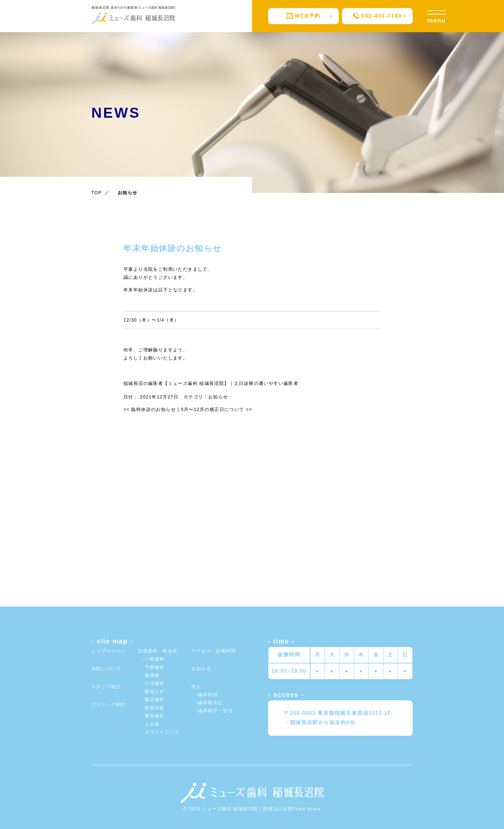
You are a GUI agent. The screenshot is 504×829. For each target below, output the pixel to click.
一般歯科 (155, 659)
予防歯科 (155, 667)
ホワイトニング (162, 732)
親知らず (155, 691)
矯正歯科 (155, 699)
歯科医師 (208, 695)
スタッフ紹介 (106, 687)
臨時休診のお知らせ (150, 409)
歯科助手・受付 (215, 711)
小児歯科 (155, 683)
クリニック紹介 (109, 704)
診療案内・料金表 (158, 651)
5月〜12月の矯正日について (216, 409)
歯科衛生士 (210, 703)
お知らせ (218, 397)
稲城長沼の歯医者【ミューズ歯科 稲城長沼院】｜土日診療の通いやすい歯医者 (211, 383)
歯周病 (152, 675)
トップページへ (109, 651)
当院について (106, 669)
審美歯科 (155, 716)
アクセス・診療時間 (214, 651)
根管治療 (155, 708)
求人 (196, 687)
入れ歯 (152, 724)
